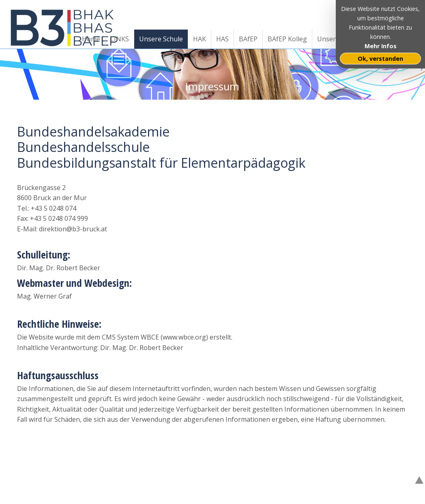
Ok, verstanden (380, 59)
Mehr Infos (381, 46)
